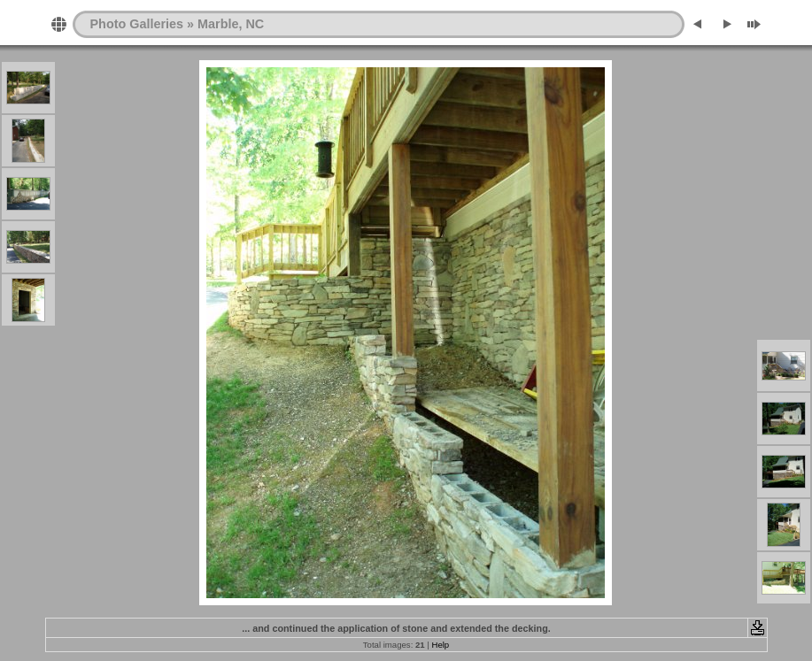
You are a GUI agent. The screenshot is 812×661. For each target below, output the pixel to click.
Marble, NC (231, 24)
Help (440, 645)
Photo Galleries (137, 24)
